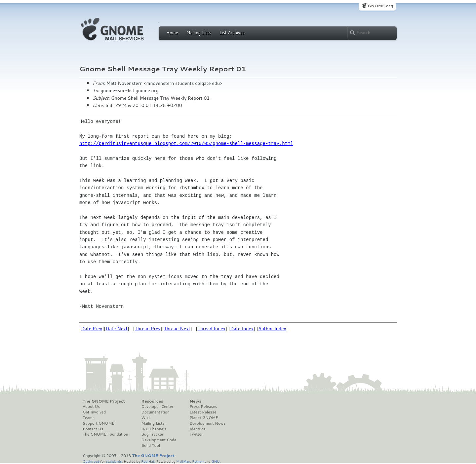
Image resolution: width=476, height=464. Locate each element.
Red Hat (148, 461)
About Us (91, 407)
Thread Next (177, 329)
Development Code (159, 440)
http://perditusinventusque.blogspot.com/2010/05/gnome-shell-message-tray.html (186, 143)
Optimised (91, 461)
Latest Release (203, 412)
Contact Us (93, 429)
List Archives (232, 33)
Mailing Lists (199, 33)
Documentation (156, 412)
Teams (89, 418)
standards (114, 461)
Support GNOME (99, 423)
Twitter (196, 434)
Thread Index (212, 329)
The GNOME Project (104, 401)
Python (198, 461)
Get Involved (94, 412)
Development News (207, 423)
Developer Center (158, 407)
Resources (152, 401)
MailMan (183, 461)
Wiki (146, 418)
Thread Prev (148, 329)
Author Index (272, 329)
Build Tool (151, 446)
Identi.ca (197, 429)
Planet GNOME (204, 418)
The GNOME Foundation (105, 434)
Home (172, 33)
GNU (216, 461)
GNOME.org (380, 6)
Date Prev (92, 329)
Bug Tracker (153, 434)
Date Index (242, 329)
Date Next (116, 329)
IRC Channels (154, 429)
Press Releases (203, 407)
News (195, 401)
